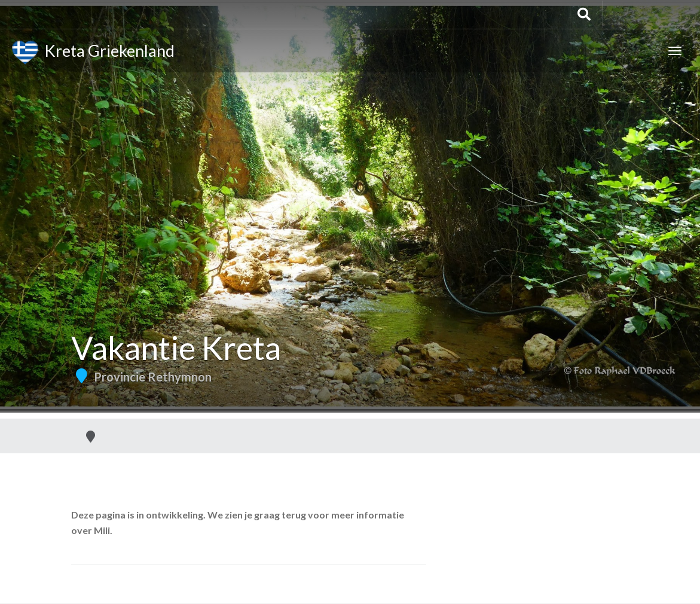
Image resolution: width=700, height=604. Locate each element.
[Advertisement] (350, 329)
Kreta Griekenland (93, 53)
